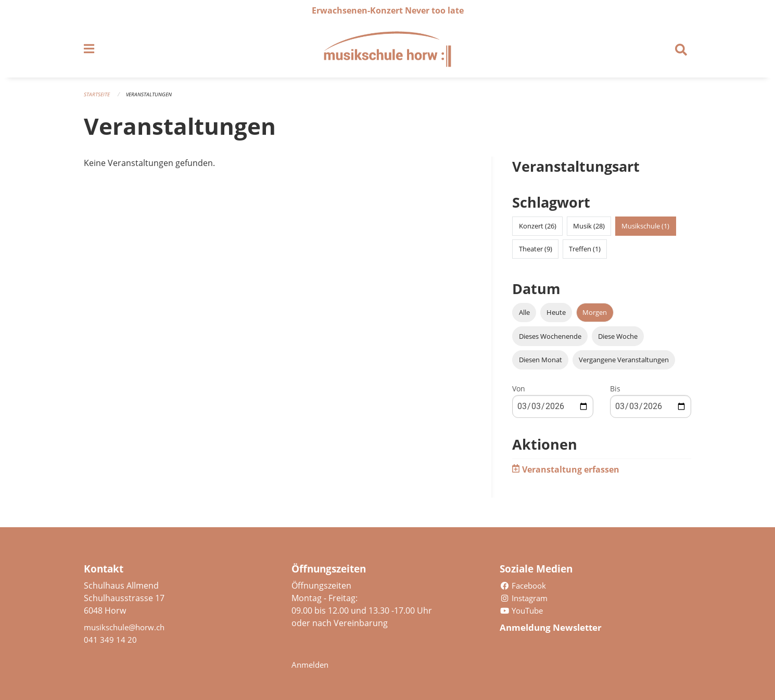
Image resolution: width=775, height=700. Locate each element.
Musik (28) (589, 230)
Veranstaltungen (153, 98)
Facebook (525, 586)
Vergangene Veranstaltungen (624, 363)
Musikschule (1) (645, 230)
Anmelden (312, 665)
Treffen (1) (585, 253)
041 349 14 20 (110, 640)
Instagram (526, 598)
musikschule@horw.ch (128, 627)
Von (519, 392)
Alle (524, 316)
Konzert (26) (538, 230)
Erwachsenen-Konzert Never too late (388, 10)
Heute (556, 316)
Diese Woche (618, 340)
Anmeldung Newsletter (556, 627)
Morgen (595, 316)
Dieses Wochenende (550, 340)
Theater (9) (536, 253)
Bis (615, 392)
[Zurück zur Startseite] (387, 51)
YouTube (523, 610)
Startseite (98, 98)
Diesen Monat (541, 363)
